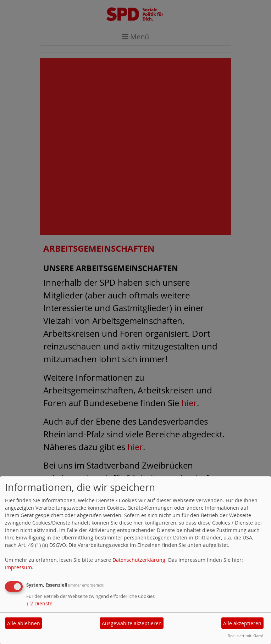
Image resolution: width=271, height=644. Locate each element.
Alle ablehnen (24, 623)
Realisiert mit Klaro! (245, 636)
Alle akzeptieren (242, 623)
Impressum (18, 567)
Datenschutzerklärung (139, 560)
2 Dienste (39, 603)
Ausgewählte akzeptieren (132, 623)
